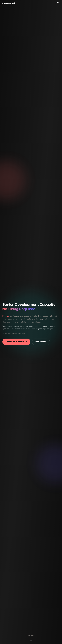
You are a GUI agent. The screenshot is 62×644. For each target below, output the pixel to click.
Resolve (6, 316)
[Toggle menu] (58, 3)
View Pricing (41, 342)
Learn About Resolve (16, 342)
